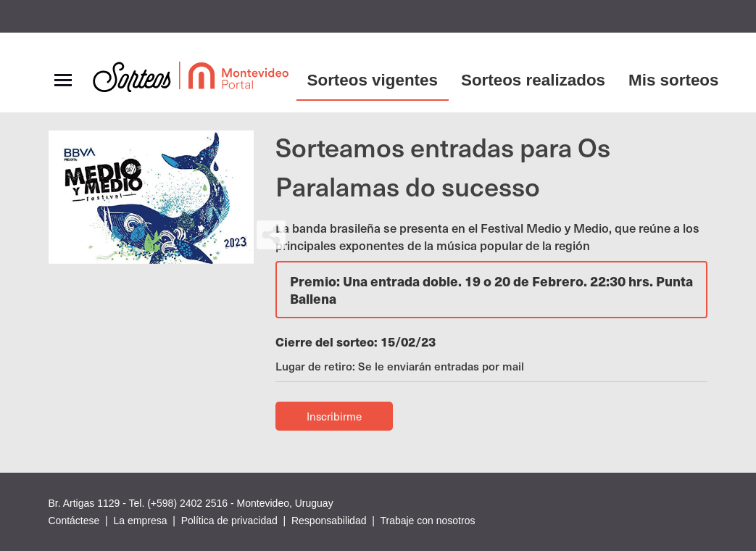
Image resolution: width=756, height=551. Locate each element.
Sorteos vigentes (373, 80)
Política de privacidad (229, 521)
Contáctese (74, 521)
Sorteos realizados (533, 80)
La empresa (141, 521)
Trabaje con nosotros (427, 521)
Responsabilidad (329, 521)
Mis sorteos (673, 80)
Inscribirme (334, 416)
